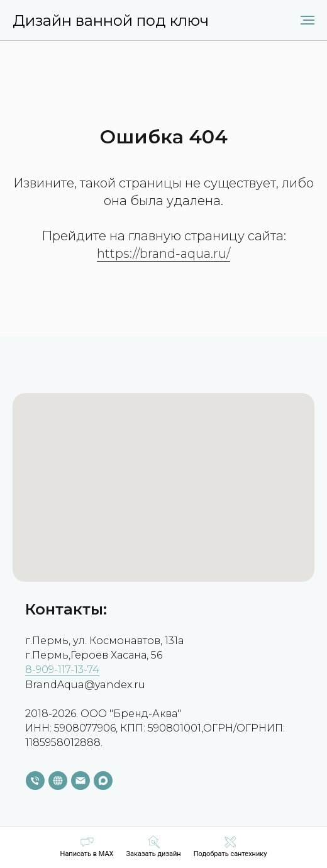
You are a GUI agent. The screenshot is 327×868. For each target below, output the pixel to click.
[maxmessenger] (103, 781)
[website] (58, 781)
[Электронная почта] (80, 781)
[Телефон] (35, 781)
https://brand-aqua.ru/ (163, 253)
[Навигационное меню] (308, 20)
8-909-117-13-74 (62, 670)
